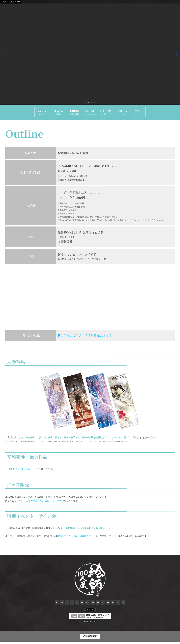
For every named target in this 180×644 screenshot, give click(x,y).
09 (98, 604)
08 (93, 604)
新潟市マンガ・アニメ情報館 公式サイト (85, 337)
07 (87, 604)
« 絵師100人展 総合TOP (11, 2)
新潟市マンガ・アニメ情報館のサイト (76, 538)
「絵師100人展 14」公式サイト (21, 471)
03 (67, 604)
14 (123, 604)
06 (82, 604)
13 (118, 604)
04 (72, 604)
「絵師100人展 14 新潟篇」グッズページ (44, 502)
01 (57, 604)
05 (77, 604)
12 (113, 604)
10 (103, 604)
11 (108, 604)
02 (62, 604)
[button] (3, 54)
